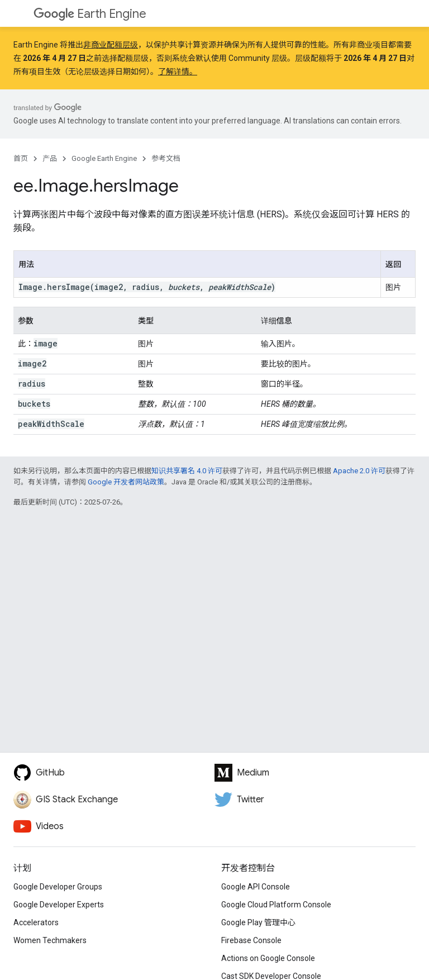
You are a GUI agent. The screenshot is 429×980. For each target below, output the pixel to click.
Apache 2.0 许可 (359, 471)
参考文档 (166, 158)
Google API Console (256, 887)
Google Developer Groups (58, 887)
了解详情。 (178, 72)
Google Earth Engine (104, 158)
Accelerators (36, 922)
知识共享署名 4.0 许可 (187, 471)
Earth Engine (90, 14)
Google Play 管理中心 (258, 922)
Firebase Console (251, 940)
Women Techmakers (50, 940)
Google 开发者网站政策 (126, 482)
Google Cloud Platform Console (276, 905)
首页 (21, 158)
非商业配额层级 (111, 45)
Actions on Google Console (268, 958)
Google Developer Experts (59, 905)
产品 (50, 158)
